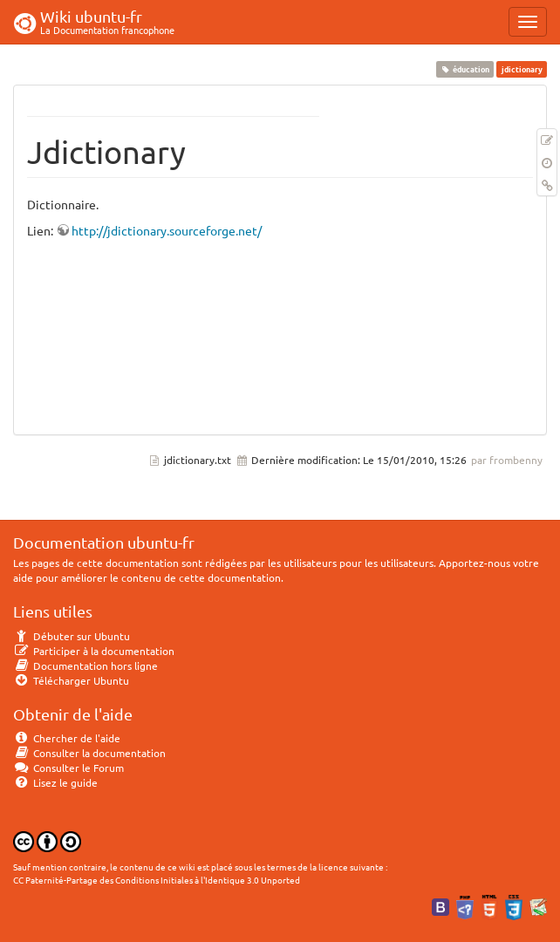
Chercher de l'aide (67, 738)
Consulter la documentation (89, 753)
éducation (465, 69)
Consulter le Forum (68, 768)
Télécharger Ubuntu (71, 680)
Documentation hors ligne (85, 666)
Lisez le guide (55, 782)
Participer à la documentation (94, 651)
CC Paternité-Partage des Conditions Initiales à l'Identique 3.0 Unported (157, 880)
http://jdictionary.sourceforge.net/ (167, 230)
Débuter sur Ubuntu (72, 636)
